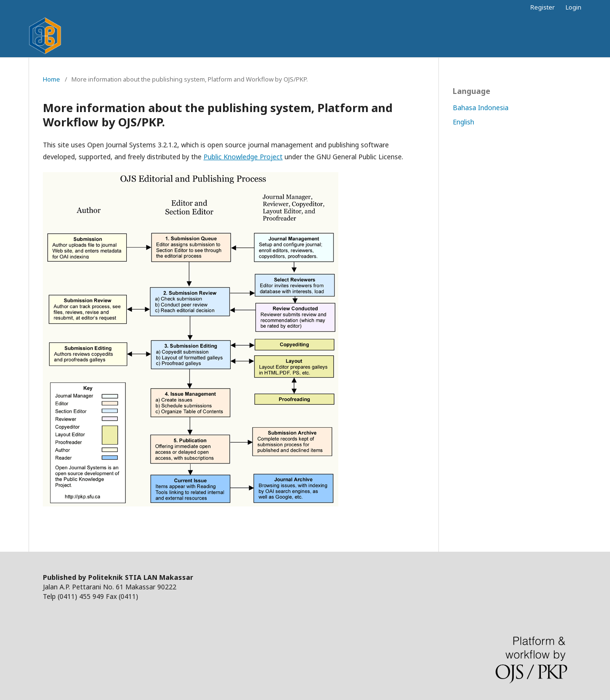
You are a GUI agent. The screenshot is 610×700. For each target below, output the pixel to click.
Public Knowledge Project (243, 157)
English (463, 122)
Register (543, 7)
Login (574, 7)
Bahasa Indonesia (481, 108)
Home (51, 79)
